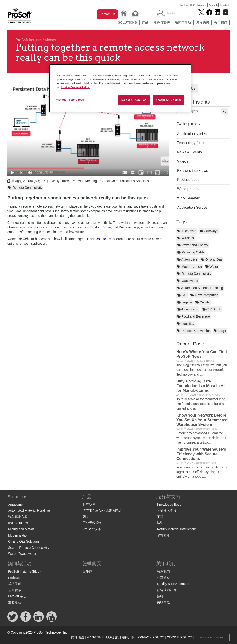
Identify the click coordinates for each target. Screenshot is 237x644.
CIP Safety (212, 309)
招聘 (160, 596)
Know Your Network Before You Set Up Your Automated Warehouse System (202, 420)
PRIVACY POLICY (151, 637)
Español (224, 5)
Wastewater (188, 281)
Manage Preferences (212, 638)
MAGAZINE (95, 637)
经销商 (87, 571)
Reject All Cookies (134, 100)
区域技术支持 (167, 511)
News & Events (189, 152)
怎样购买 (203, 22)
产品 (145, 22)
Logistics (186, 324)
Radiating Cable (191, 252)
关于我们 (221, 22)
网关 (86, 517)
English (184, 5)
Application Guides (192, 207)
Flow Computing (204, 295)
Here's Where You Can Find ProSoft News (202, 354)
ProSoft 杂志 (17, 596)
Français (202, 5)
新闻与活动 (183, 22)
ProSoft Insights (29, 40)
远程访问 (89, 505)
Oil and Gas (212, 259)
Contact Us (107, 14)
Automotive (187, 259)
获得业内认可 (167, 590)
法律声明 (128, 637)
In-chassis (187, 231)
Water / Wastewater (22, 554)
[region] (120, 88)
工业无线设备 (92, 523)
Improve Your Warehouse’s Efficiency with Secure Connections (201, 454)
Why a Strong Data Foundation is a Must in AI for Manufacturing (200, 386)
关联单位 (163, 602)
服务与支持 (162, 22)
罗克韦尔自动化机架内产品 (102, 511)
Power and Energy (193, 245)
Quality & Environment (173, 584)
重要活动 (15, 602)
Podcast (14, 578)
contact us (104, 239)
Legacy (184, 302)
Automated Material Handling (200, 288)
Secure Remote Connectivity (29, 548)
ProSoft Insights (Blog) (24, 571)
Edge (220, 331)
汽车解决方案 (18, 517)
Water (212, 267)
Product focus (188, 180)
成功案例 (15, 584)
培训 (160, 523)
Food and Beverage (193, 316)
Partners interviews (193, 171)
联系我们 (163, 571)
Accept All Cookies (169, 100)
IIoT (182, 295)
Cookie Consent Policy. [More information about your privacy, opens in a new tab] (75, 87)
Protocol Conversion (194, 331)
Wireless (186, 238)
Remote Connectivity (194, 274)
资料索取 (163, 535)
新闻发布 (15, 590)
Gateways (209, 231)
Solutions (127, 22)
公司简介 (163, 578)
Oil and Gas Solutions (24, 541)
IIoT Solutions (18, 523)
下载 (160, 517)
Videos (50, 40)
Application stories (192, 134)
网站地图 (78, 637)
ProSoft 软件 (92, 529)
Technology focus (191, 143)
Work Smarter (188, 198)
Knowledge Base (169, 505)
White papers (188, 189)
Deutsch (213, 5)
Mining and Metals (21, 529)
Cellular (203, 302)
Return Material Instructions (177, 529)
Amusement (188, 309)
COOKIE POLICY (179, 637)
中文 (193, 5)
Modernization (189, 267)
